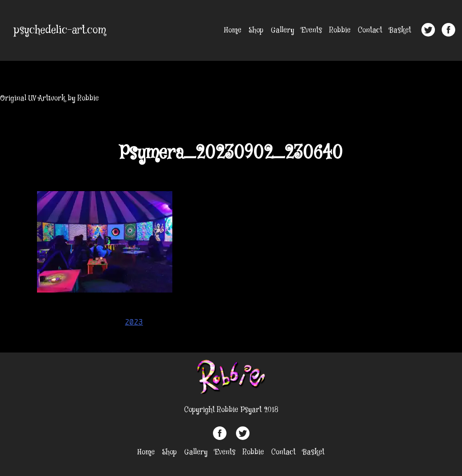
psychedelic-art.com (60, 30)
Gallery (282, 30)
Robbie (340, 30)
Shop (256, 30)
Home (233, 30)
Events (312, 30)
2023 (134, 322)
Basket (400, 30)
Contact (370, 30)
